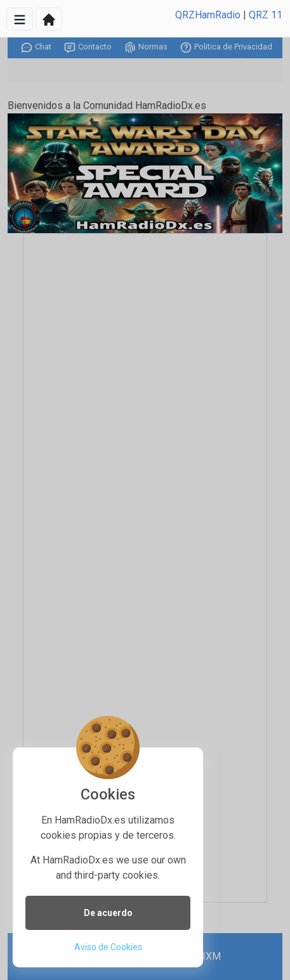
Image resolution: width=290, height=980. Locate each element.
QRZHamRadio (208, 15)
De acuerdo (108, 913)
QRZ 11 (266, 15)
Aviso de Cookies (108, 947)
